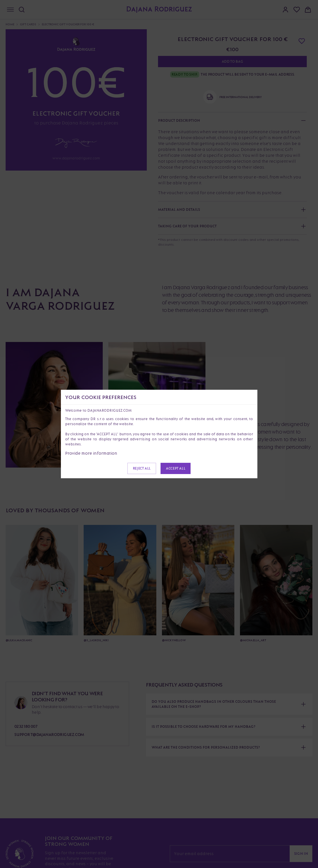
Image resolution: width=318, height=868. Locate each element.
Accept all (176, 468)
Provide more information (91, 453)
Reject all (142, 468)
